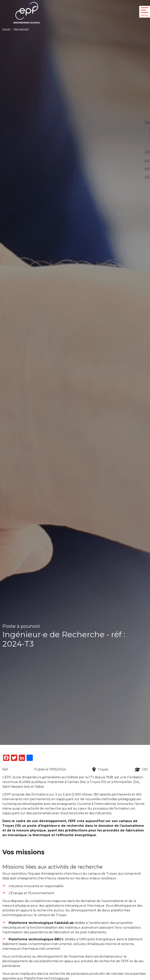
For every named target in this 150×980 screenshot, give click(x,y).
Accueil (6, 29)
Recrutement (21, 29)
